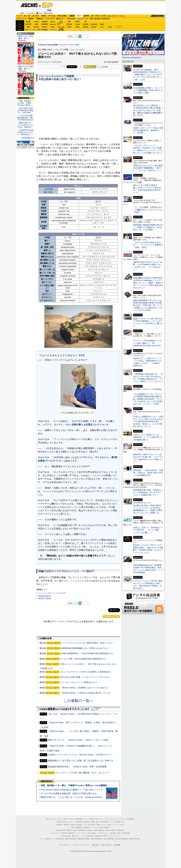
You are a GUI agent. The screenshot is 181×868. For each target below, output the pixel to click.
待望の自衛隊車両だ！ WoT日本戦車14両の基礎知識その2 (87, 653)
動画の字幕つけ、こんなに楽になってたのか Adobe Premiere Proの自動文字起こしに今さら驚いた (88, 797)
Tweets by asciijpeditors (132, 57)
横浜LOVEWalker (71, 839)
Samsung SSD (61, 830)
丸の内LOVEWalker (122, 839)
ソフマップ (53, 30)
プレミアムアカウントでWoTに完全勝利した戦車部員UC (86, 672)
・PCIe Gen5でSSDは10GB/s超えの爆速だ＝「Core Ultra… (25, 110)
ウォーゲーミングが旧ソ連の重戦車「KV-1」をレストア (82, 773)
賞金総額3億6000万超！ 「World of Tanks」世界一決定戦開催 (77, 767)
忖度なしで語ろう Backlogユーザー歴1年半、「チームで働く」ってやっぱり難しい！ (147, 530)
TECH (44, 16)
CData (77, 27)
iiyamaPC (45, 22)
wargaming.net (45, 596)
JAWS (28, 27)
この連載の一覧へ (78, 701)
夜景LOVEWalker (97, 839)
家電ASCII (40, 19)
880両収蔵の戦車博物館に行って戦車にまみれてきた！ (86, 648)
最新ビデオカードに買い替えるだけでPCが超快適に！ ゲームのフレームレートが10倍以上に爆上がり (148, 322)
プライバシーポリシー (82, 845)
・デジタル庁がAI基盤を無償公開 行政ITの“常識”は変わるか (26, 118)
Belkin (102, 24)
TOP (48, 819)
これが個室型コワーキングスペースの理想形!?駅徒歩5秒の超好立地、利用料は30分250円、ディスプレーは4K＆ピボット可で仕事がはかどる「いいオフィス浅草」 (148, 399)
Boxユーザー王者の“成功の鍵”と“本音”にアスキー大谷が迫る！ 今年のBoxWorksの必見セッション (148, 189)
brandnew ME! (61, 30)
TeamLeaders (71, 19)
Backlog (86, 27)
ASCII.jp (29, 5)
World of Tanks (45, 598)
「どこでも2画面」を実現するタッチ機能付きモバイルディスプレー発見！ (148, 210)
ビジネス (36, 16)
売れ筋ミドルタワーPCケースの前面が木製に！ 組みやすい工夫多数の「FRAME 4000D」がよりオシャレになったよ (148, 549)
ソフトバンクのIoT (118, 27)
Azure (53, 27)
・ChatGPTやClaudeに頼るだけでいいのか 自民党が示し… (25, 132)
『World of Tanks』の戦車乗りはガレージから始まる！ (85, 688)
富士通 (28, 22)
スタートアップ (112, 16)
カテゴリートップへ (111, 617)
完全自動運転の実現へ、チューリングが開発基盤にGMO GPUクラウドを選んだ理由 (148, 90)
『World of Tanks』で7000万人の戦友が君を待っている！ (86, 693)
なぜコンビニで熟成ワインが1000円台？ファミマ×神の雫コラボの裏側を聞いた (148, 437)
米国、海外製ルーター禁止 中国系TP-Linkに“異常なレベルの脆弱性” (74, 785)
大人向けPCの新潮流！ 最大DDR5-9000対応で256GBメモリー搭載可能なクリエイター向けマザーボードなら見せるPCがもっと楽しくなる (148, 75)
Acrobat (36, 27)
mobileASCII (98, 836)
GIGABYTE (53, 24)
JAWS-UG (66, 825)
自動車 (72, 16)
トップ (19, 16)
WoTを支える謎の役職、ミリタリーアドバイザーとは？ (85, 677)
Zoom (110, 27)
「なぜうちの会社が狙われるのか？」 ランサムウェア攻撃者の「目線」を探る (148, 245)
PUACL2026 (105, 19)
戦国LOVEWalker (135, 839)
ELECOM (28, 24)
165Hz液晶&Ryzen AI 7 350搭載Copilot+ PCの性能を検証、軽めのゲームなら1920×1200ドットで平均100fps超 (148, 569)
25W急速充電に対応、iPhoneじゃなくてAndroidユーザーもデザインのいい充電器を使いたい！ (148, 492)
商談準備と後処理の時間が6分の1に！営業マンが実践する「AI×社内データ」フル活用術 (148, 227)
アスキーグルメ (50, 19)
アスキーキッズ (21, 19)
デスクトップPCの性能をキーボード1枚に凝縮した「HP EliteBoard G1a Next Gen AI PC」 (148, 343)
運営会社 (96, 845)
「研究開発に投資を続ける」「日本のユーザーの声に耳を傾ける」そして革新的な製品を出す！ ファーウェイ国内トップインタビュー (148, 378)
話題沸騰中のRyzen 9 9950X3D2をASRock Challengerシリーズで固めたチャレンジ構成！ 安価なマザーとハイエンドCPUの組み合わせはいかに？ (148, 283)
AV (92, 16)
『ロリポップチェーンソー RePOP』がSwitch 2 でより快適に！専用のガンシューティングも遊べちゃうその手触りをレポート (148, 149)
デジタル (52, 16)
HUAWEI (86, 24)
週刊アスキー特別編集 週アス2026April (26, 69)
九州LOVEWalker (109, 839)
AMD (36, 24)
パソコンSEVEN (61, 21)
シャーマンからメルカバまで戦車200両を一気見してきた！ (88, 643)
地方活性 (97, 19)
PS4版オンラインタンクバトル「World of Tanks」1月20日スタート (80, 755)
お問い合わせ (106, 845)
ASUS (77, 22)
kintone (45, 27)
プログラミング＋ (103, 833)
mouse (36, 22)
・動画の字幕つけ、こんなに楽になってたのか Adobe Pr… (25, 125)
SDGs (92, 19)
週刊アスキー (61, 19)
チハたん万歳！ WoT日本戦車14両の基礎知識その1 (83, 659)
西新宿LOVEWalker (84, 839)
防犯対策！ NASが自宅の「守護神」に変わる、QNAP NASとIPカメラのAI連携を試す (148, 473)
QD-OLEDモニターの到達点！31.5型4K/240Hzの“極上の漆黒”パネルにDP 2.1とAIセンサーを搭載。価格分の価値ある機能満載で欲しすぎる (148, 110)
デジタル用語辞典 (87, 836)
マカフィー (28, 30)
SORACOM (82, 830)
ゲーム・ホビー (48, 5)
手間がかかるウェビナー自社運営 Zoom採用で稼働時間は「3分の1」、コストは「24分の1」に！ (149, 168)
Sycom (53, 22)
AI (25, 16)
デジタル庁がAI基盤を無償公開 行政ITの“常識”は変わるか (69, 793)
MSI (69, 22)
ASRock (69, 24)
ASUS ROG (45, 24)
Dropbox (69, 27)
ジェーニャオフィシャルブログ (52, 593)
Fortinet (94, 27)
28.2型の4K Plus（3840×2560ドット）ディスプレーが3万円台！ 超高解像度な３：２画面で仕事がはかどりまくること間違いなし (148, 509)
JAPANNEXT (45, 30)
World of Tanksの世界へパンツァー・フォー (57, 45)
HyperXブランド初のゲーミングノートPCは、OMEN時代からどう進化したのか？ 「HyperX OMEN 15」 (147, 362)
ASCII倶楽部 (158, 16)
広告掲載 (117, 845)
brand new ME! (104, 828)
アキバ (98, 16)
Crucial (77, 24)
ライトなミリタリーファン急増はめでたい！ (80, 682)
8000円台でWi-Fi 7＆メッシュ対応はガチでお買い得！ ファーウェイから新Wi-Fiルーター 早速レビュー (148, 458)
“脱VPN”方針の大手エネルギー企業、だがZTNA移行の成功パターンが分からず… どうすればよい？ (148, 266)
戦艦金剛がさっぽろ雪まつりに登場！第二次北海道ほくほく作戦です (81, 761)
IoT (29, 16)
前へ (72, 36)
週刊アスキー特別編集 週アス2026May (26, 38)
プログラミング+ (83, 19)
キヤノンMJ (36, 30)
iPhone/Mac (62, 16)
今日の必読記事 (66, 836)
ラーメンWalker (45, 839)
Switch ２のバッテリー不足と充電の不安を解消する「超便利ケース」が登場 (148, 130)
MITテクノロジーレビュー (111, 836)
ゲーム (122, 16)
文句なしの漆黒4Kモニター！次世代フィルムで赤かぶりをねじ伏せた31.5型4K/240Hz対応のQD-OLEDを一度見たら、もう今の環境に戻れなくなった (148, 421)
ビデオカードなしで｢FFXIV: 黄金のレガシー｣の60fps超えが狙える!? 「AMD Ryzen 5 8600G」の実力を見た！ (148, 585)
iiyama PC (87, 822)
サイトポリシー (65, 845)
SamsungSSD (59, 24)
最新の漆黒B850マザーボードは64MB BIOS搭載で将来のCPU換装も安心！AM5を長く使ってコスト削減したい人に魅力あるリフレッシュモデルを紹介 (148, 305)
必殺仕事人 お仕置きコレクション (89, 425)
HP (86, 22)
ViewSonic (94, 24)
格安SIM (31, 19)
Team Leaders (92, 833)
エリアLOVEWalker (58, 839)
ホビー (79, 16)
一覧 (80, 67)
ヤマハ (102, 27)
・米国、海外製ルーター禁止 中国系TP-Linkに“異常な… (25, 103)
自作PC (87, 16)
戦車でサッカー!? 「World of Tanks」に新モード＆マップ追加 (78, 740)
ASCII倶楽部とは (28, 138)
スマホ (104, 16)
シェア (63, 66)
